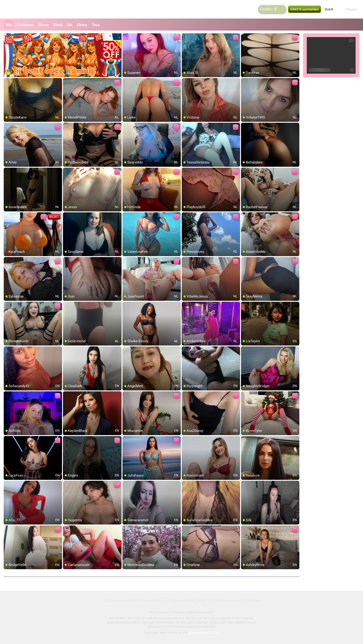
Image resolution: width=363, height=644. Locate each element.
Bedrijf (202, 600)
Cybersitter (209, 627)
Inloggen (351, 9)
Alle (9, 25)
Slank (58, 25)
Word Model (251, 600)
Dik (70, 25)
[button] (332, 9)
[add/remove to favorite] (126, 37)
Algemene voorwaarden (120, 600)
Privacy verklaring (153, 600)
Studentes (25, 25)
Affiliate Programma (225, 600)
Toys (96, 25)
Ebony (82, 25)
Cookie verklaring (182, 600)
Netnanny (192, 627)
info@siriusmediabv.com (203, 633)
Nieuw (43, 25)
